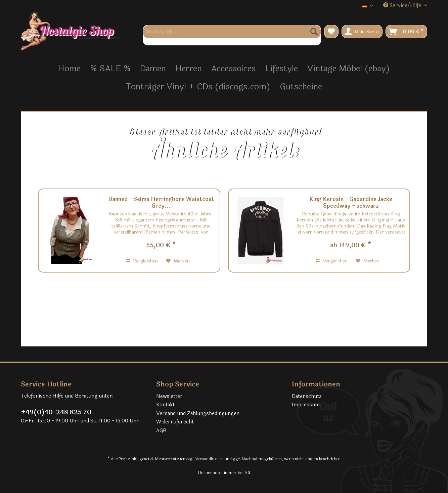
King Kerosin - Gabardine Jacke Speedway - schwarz (351, 203)
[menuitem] (232, 35)
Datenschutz (307, 396)
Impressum (306, 405)
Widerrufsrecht (175, 422)
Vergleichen (142, 261)
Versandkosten (210, 459)
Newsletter (169, 396)
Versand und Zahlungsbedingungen (198, 414)
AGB (161, 431)
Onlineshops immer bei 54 (224, 473)
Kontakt (165, 405)
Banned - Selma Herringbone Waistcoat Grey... (161, 203)
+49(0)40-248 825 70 (56, 412)
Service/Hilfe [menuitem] (403, 6)
